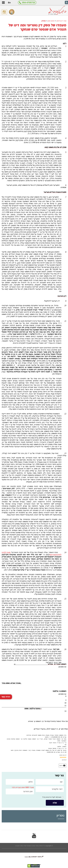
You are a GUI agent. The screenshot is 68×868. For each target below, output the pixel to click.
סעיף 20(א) (6, 552)
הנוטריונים (53, 555)
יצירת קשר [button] (6, 659)
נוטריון (44, 21)
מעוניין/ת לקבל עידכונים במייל (52, 797)
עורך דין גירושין (61, 21)
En (9, 3)
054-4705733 (29, 3)
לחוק (59, 555)
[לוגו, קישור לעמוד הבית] (57, 10)
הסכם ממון (51, 21)
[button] (3, 3)
